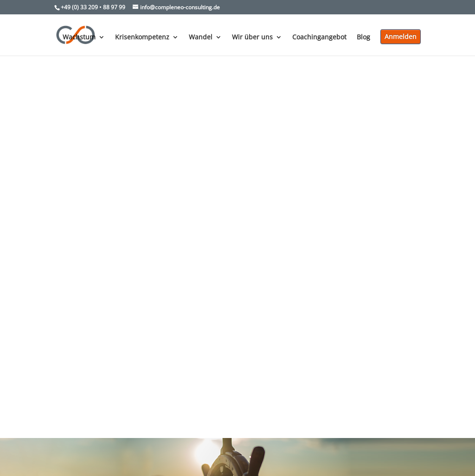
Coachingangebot (319, 38)
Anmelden (401, 36)
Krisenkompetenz (142, 38)
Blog (363, 38)
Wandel (201, 38)
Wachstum (79, 38)
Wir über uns (252, 38)
